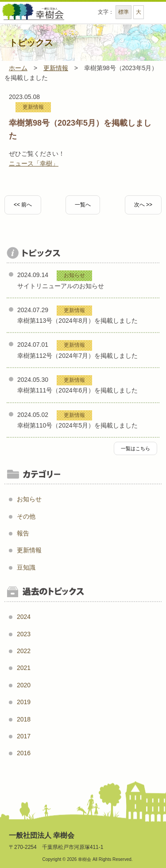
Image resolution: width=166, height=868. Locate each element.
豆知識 (26, 567)
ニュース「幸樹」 (34, 163)
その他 (26, 516)
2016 (24, 753)
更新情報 (33, 107)
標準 (124, 12)
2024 (24, 617)
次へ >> (143, 205)
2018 (24, 719)
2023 (24, 634)
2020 (24, 685)
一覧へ (83, 205)
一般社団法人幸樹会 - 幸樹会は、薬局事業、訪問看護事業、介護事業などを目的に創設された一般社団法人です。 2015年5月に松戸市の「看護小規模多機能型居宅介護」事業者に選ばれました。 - (33, 16)
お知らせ (29, 499)
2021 (24, 668)
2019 (24, 702)
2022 (24, 651)
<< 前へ (23, 205)
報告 (23, 533)
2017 (24, 736)
